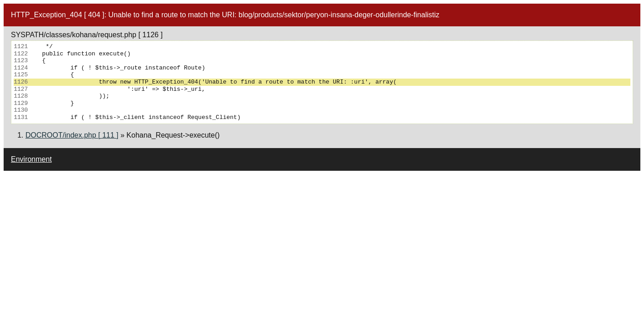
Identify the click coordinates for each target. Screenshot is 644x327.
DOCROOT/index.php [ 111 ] (72, 135)
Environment (31, 159)
